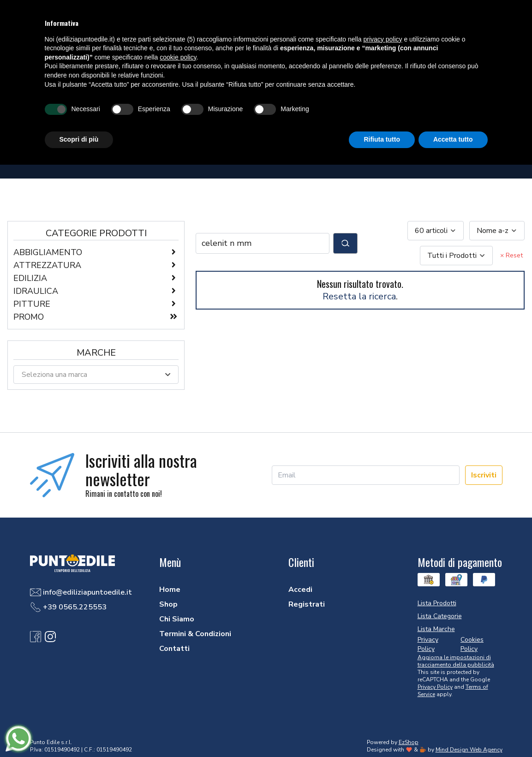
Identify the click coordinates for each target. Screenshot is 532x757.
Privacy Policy (435, 687)
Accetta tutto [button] (453, 139)
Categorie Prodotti (96, 233)
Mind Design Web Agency (469, 750)
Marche (96, 353)
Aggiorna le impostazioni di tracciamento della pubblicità (456, 661)
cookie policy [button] (178, 57)
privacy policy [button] (383, 39)
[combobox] (436, 231)
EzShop (409, 742)
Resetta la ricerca (359, 296)
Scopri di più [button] (79, 139)
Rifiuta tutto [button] (382, 139)
